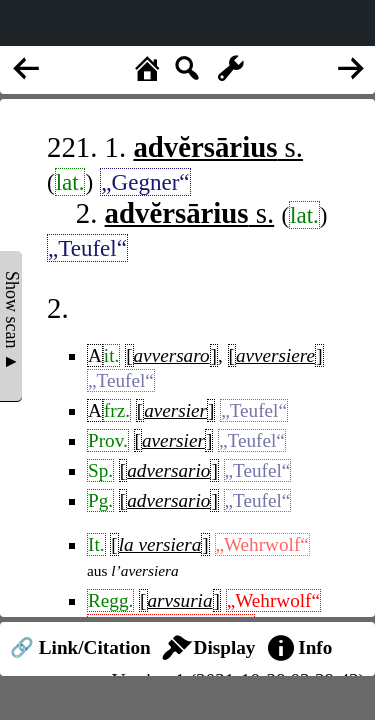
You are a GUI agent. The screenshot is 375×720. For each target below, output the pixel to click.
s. (218, 147)
